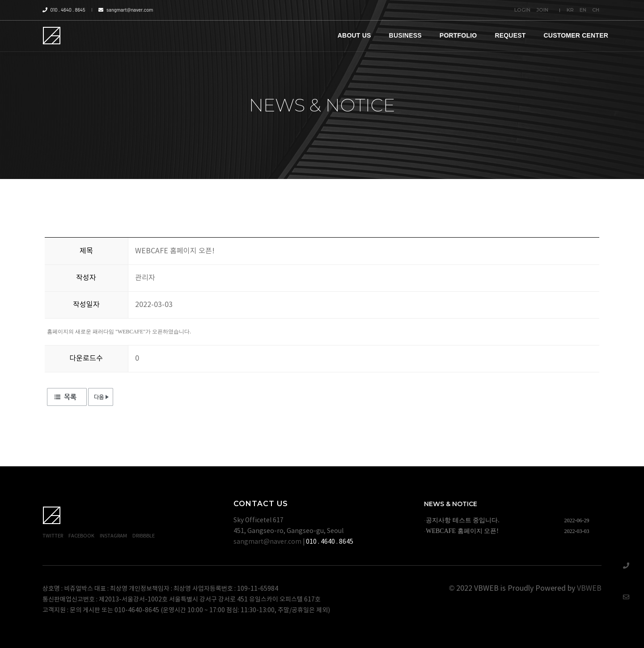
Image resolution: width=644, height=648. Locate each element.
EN (583, 10)
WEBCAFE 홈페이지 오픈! (462, 531)
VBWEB (589, 588)
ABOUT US (354, 35)
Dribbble (144, 536)
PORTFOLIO (458, 35)
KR (570, 10)
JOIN (542, 10)
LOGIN (522, 10)
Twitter (53, 536)
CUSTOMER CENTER (576, 35)
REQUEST (510, 35)
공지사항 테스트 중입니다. (463, 520)
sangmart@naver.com (126, 10)
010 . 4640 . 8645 (64, 10)
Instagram (113, 536)
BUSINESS (405, 35)
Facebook (81, 536)
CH (596, 10)
